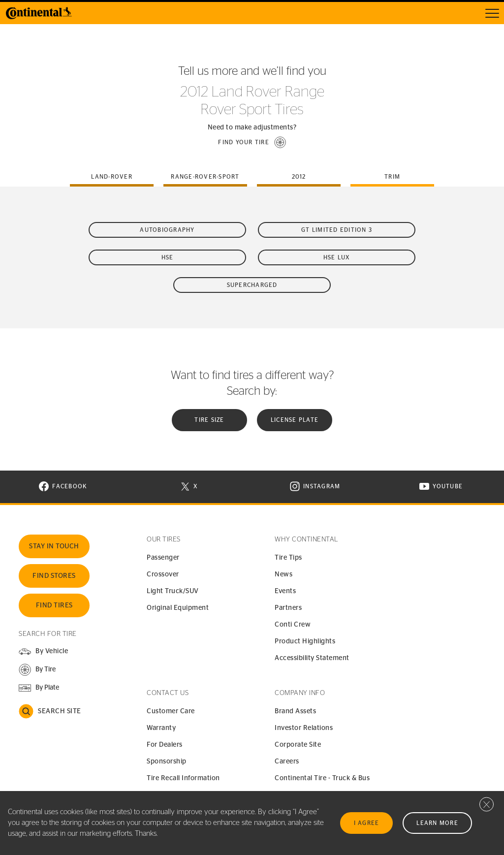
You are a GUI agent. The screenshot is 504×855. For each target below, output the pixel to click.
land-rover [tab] (112, 177)
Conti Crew (293, 625)
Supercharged (252, 285)
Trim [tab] (392, 177)
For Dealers (165, 745)
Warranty (161, 728)
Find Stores (54, 576)
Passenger (163, 558)
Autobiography (167, 230)
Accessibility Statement (312, 658)
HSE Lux (337, 257)
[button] (252, 142)
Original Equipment (178, 608)
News (283, 574)
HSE (168, 257)
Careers (287, 761)
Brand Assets (295, 711)
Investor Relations (304, 728)
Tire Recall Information (183, 778)
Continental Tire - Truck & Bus (322, 778)
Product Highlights (305, 641)
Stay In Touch (54, 546)
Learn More (437, 823)
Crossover (163, 574)
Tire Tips (288, 558)
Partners (288, 608)
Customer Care (171, 711)
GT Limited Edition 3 (337, 230)
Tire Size (209, 420)
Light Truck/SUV (173, 591)
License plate (295, 420)
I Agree (367, 823)
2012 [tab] (299, 177)
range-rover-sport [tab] (205, 177)
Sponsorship (167, 761)
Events (285, 591)
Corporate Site (298, 745)
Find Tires (54, 605)
